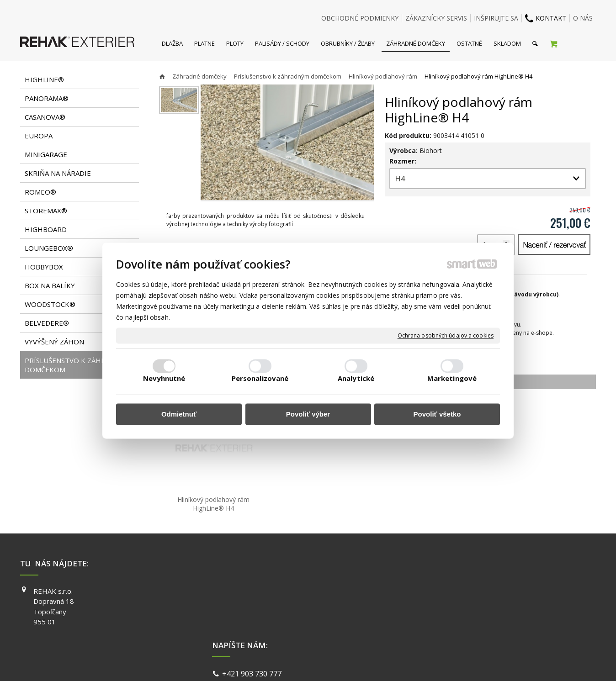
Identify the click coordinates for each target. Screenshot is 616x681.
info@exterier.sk (252, 603)
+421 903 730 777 (254, 592)
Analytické (356, 378)
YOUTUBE (438, 617)
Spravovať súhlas (449, 663)
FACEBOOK (439, 591)
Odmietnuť (179, 414)
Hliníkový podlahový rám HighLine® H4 (214, 504)
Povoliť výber (308, 414)
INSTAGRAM (441, 604)
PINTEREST (440, 630)
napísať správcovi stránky (284, 663)
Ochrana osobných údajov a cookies (446, 336)
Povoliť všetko (437, 414)
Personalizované (260, 378)
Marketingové (452, 378)
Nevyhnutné (164, 378)
